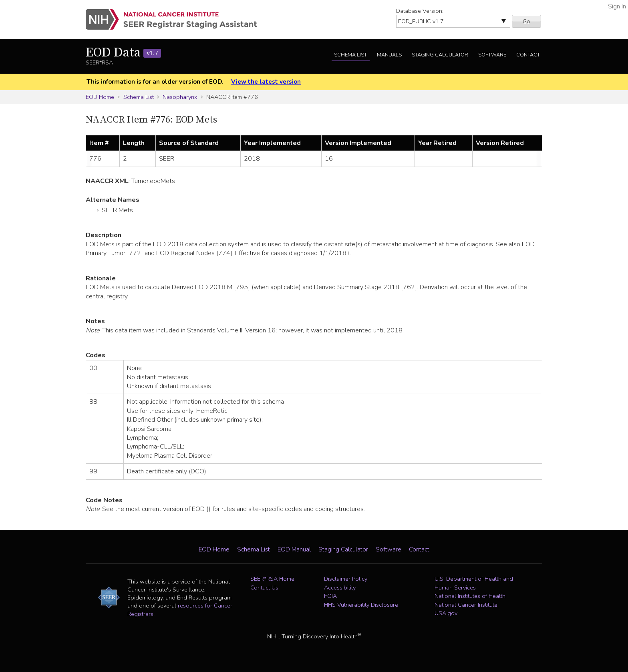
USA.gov (446, 613)
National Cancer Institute (466, 605)
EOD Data (123, 53)
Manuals (389, 55)
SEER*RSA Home (272, 579)
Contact (528, 55)
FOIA (330, 596)
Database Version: (420, 11)
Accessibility (340, 587)
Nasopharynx (180, 97)
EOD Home (100, 97)
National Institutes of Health (470, 596)
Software (492, 55)
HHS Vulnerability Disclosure (361, 605)
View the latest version (266, 82)
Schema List (350, 55)
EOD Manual (294, 549)
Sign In (617, 6)
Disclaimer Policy (346, 579)
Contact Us (264, 587)
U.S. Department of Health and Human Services (474, 583)
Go (526, 21)
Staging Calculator (440, 55)
